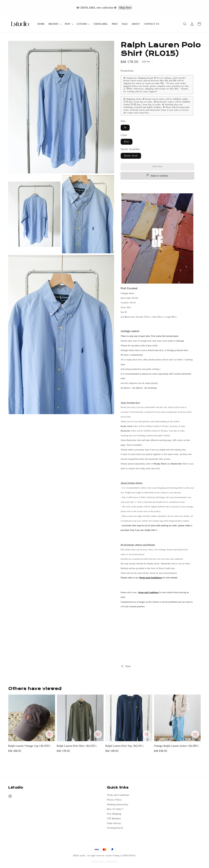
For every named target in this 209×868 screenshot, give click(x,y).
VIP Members (114, 819)
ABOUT (136, 24)
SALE (125, 24)
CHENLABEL (101, 24)
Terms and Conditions (118, 795)
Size (123, 121)
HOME (41, 24)
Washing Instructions (118, 805)
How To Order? (115, 809)
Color (124, 135)
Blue (127, 142)
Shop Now (125, 8)
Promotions (127, 71)
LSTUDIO (82, 24)
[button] (185, 24)
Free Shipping (114, 814)
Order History (114, 823)
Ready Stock (131, 156)
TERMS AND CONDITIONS (104, 861)
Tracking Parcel (115, 828)
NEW (68, 24)
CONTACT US (151, 24)
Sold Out (157, 166)
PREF (115, 24)
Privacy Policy (114, 800)
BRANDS (53, 24)
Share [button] (126, 666)
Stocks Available (130, 149)
